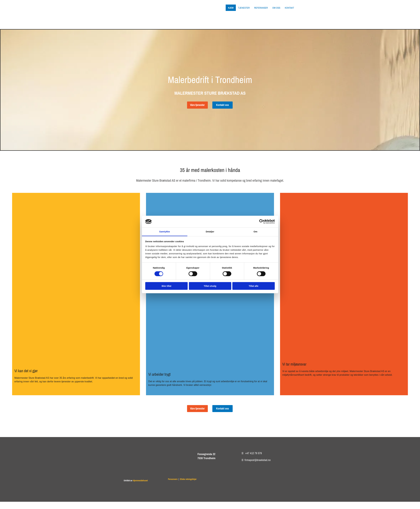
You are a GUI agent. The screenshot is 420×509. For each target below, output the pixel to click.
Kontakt (289, 8)
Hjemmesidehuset (140, 481)
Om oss (276, 8)
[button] (197, 105)
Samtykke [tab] (165, 232)
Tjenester (244, 8)
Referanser (261, 8)
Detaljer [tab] (210, 232)
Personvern (173, 479)
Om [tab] (255, 232)
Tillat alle (254, 286)
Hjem (231, 8)
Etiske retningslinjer (188, 479)
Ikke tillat (166, 286)
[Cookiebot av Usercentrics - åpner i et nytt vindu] (261, 221)
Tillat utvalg (210, 286)
